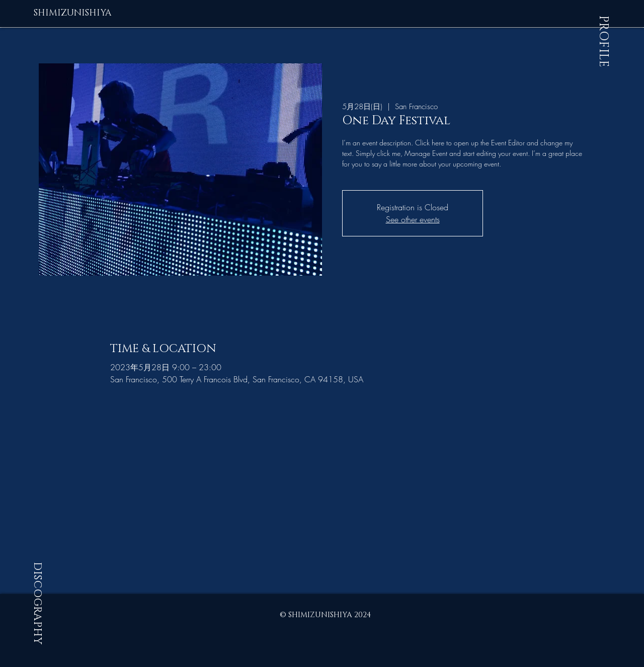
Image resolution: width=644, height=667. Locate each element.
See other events (413, 219)
